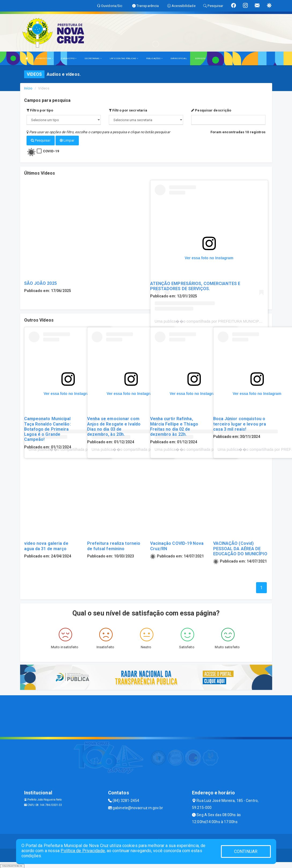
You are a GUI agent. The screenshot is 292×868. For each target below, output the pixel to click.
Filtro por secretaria (128, 110)
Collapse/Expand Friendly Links (12, 865)
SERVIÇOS (200, 58)
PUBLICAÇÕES (154, 58)
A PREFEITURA (45, 58)
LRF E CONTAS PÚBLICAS (124, 58)
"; (146, 120)
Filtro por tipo (40, 110)
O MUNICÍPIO (69, 58)
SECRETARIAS (93, 58)
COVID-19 (51, 151)
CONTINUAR (246, 851)
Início (28, 88)
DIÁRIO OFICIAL (179, 58)
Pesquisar (41, 140)
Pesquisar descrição (211, 110)
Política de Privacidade (83, 851)
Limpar (67, 140)
